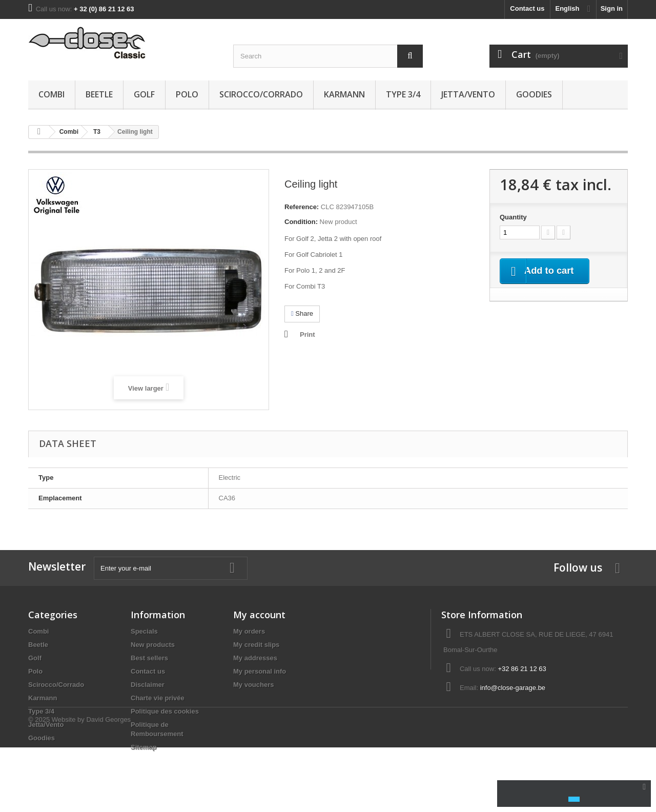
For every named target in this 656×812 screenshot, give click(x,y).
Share (302, 313)
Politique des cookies (165, 711)
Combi (52, 94)
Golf (144, 94)
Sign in (612, 8)
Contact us (527, 8)
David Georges (108, 784)
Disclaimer (148, 685)
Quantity (513, 217)
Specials (144, 631)
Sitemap (144, 747)
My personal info (260, 671)
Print (307, 334)
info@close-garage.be (513, 688)
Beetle (99, 94)
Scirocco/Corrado (261, 94)
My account (259, 615)
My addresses (255, 658)
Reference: (302, 207)
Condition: (301, 222)
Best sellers (149, 658)
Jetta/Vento (468, 94)
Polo (187, 94)
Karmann (344, 94)
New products (153, 645)
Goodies (534, 94)
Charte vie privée (158, 698)
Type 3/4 (403, 94)
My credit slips (256, 645)
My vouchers (253, 685)
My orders (249, 631)
